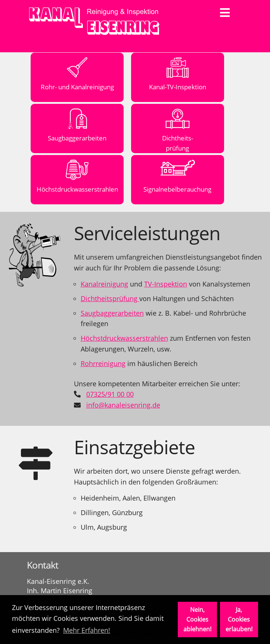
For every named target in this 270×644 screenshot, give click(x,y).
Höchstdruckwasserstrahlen (124, 338)
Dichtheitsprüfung (110, 298)
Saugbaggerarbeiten (112, 313)
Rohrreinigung (103, 363)
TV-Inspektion (166, 284)
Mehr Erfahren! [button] (87, 630)
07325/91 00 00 (110, 394)
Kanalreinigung (104, 284)
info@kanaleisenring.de (123, 405)
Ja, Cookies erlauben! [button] (239, 619)
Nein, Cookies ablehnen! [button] (197, 619)
